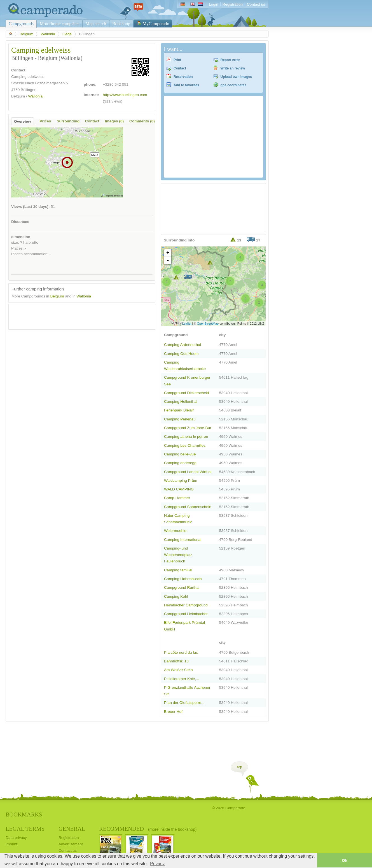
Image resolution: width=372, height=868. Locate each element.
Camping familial (178, 570)
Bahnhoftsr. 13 (176, 661)
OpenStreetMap (208, 324)
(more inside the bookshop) (172, 829)
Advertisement (71, 844)
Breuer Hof (173, 712)
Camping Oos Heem (181, 354)
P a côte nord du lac (181, 652)
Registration (232, 4)
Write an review (233, 68)
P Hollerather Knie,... (182, 679)
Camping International (183, 540)
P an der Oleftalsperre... (184, 703)
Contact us (256, 4)
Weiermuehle (175, 531)
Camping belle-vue (180, 454)
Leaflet (187, 324)
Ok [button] (344, 860)
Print (177, 60)
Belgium (26, 34)
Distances (20, 222)
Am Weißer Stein (178, 670)
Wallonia (48, 34)
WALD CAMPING (179, 489)
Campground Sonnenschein (188, 507)
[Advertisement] (77, 315)
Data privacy (16, 838)
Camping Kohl (176, 596)
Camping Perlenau (180, 419)
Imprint (11, 844)
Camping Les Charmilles (185, 445)
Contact (180, 68)
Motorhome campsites (59, 24)
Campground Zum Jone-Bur (188, 428)
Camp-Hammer (177, 498)
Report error (230, 60)
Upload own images (236, 77)
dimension (21, 237)
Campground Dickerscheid (186, 393)
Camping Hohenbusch (183, 579)
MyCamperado (156, 24)
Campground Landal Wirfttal (188, 472)
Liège (67, 34)
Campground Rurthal (182, 587)
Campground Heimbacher (186, 614)
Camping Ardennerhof (183, 345)
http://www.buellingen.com (125, 95)
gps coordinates (234, 85)
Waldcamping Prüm (181, 480)
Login (213, 4)
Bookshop (121, 24)
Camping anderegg (180, 463)
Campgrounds (21, 24)
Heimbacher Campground (186, 605)
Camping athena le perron (186, 437)
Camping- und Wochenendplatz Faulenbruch (178, 555)
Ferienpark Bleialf (179, 410)
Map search (96, 24)
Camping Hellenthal (181, 402)
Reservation (183, 77)
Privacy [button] (157, 864)
